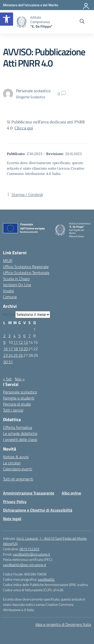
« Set (7, 379)
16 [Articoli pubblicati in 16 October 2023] (6, 349)
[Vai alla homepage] (22, 22)
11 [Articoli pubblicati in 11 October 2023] (16, 342)
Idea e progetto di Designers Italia (63, 624)
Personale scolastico (20, 392)
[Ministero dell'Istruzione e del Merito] (31, 5)
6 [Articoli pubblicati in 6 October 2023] (24, 336)
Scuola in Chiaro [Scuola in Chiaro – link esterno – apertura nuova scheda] (16, 279)
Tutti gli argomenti (18, 479)
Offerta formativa (18, 427)
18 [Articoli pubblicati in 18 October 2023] (16, 349)
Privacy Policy (15, 502)
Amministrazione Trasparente (29, 493)
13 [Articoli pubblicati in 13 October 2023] (26, 342)
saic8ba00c (46, 579)
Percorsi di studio (17, 404)
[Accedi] (86, 5)
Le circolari (12, 463)
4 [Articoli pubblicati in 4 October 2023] (14, 336)
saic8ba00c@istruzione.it (31, 554)
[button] (7, 19)
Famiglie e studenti (19, 398)
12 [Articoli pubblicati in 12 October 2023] (21, 342)
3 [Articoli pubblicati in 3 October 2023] (9, 336)
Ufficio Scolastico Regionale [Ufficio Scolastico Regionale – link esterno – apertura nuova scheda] (26, 267)
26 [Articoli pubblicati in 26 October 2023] (21, 355)
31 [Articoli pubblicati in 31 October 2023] (11, 362)
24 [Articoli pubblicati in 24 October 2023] (11, 355)
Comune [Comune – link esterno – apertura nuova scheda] (10, 297)
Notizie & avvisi (16, 457)
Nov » (20, 379)
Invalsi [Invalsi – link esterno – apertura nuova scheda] (8, 291)
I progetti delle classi (20, 439)
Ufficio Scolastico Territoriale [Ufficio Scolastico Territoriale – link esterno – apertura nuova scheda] (26, 273)
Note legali (12, 519)
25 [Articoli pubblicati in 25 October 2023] (16, 355)
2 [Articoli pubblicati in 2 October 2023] (4, 336)
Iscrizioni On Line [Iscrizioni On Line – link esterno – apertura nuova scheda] (17, 285)
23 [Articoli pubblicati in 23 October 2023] (6, 355)
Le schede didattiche (20, 433)
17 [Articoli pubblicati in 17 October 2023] (11, 349)
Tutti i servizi (13, 410)
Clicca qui (24, 128)
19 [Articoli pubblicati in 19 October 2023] (21, 349)
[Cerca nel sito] (82, 22)
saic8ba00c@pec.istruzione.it (25, 565)
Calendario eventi (18, 469)
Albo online (71, 493)
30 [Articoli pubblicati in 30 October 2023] (6, 362)
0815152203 (29, 549)
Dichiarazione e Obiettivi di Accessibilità (38, 510)
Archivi (9, 314)
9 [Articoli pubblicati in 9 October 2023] (4, 342)
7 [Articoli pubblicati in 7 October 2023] (29, 336)
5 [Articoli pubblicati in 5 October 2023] (19, 336)
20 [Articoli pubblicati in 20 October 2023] (26, 349)
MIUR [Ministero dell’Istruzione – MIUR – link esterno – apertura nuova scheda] (8, 261)
